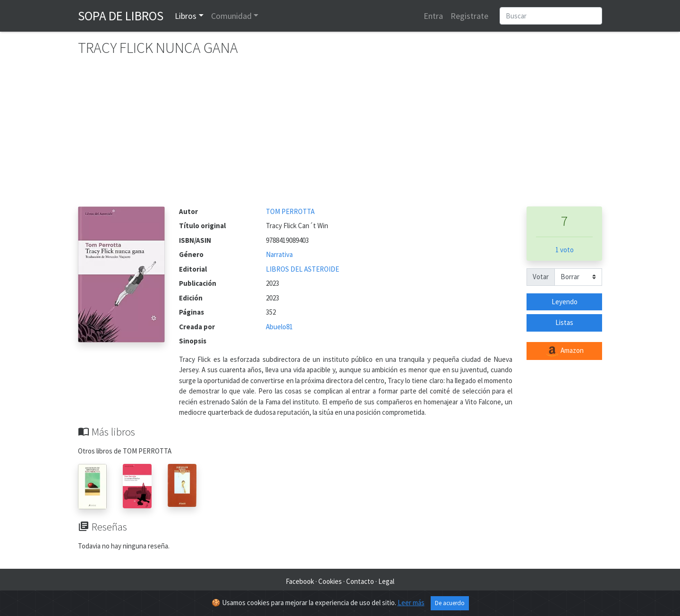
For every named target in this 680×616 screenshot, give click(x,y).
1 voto (565, 250)
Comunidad (231, 16)
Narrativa (279, 254)
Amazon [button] (564, 351)
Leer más (411, 603)
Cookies (330, 581)
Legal (386, 581)
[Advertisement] (340, 136)
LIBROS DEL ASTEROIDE (302, 269)
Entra (433, 16)
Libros (186, 16)
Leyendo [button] (565, 302)
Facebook (300, 581)
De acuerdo (450, 603)
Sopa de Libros (121, 16)
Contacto (360, 581)
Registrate (469, 16)
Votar (541, 277)
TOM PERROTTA (290, 211)
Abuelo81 (279, 327)
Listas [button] (564, 322)
